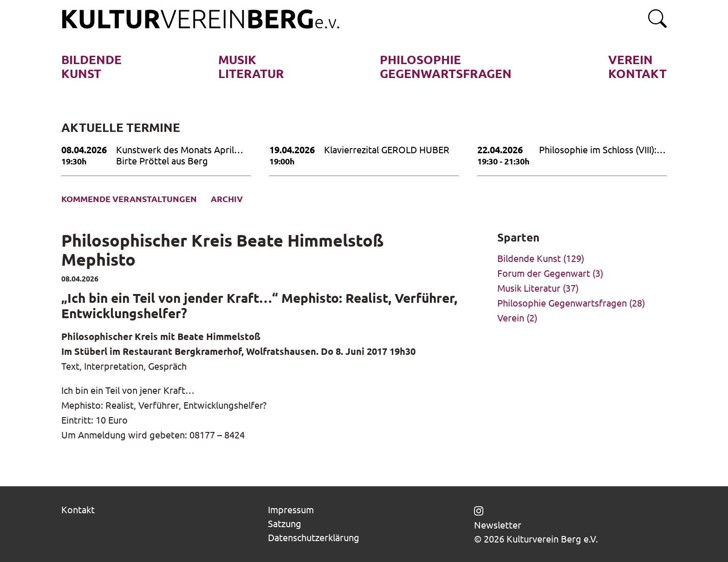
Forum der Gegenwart (544, 273)
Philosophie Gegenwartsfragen (562, 303)
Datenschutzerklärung (314, 537)
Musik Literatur (529, 288)
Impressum (291, 509)
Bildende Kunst (529, 258)
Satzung (285, 523)
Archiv (227, 199)
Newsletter (498, 525)
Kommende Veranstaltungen (129, 199)
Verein (511, 317)
